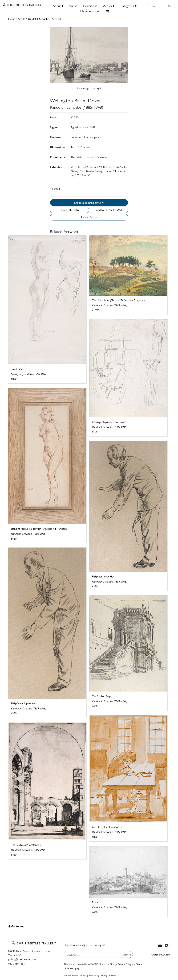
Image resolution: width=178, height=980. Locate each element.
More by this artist (70, 210)
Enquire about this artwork (89, 202)
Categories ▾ (128, 6)
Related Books (89, 217)
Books (73, 6)
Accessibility (94, 975)
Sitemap (113, 975)
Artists (22, 19)
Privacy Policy (125, 964)
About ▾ (58, 6)
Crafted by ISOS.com (161, 955)
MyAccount (90, 11)
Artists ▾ (109, 6)
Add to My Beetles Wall (109, 210)
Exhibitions (90, 6)
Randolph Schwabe (39, 19)
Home (12, 19)
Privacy (104, 975)
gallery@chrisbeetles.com (22, 959)
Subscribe (126, 954)
